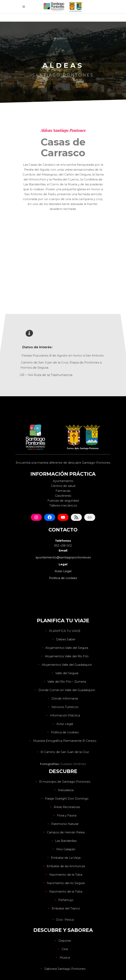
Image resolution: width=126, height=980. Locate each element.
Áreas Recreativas (67, 807)
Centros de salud (63, 486)
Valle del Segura (67, 673)
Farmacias (63, 491)
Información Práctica (65, 715)
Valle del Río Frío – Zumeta (67, 682)
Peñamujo (66, 900)
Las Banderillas (66, 841)
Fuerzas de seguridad (63, 501)
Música (65, 957)
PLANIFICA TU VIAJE (65, 631)
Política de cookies (65, 732)
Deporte (65, 941)
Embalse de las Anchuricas (66, 866)
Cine (65, 949)
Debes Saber (66, 639)
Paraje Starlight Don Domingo (67, 798)
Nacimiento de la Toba (66, 875)
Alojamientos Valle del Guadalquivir (67, 665)
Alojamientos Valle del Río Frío (67, 656)
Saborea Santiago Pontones (65, 969)
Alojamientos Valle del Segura (67, 648)
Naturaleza (66, 790)
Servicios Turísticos (65, 707)
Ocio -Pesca (65, 920)
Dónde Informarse (65, 698)
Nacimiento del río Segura (66, 883)
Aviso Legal (65, 724)
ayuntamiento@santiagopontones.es (63, 557)
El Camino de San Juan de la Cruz (65, 752)
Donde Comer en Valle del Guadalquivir (67, 690)
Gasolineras (63, 496)
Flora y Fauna (67, 815)
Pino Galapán (66, 849)
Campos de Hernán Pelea (66, 832)
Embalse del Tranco (66, 908)
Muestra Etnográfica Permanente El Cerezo (65, 741)
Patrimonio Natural (65, 824)
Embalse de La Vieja (66, 858)
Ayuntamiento (63, 481)
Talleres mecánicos (63, 505)
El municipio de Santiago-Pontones (65, 782)
